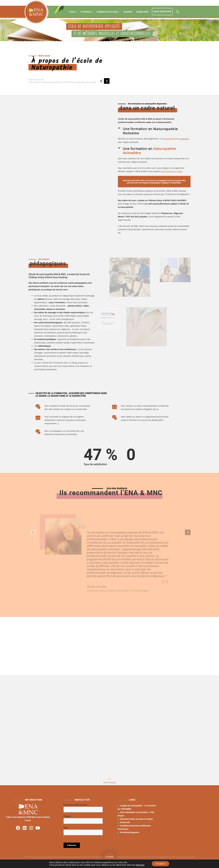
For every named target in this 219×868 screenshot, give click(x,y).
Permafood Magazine (130, 832)
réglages (140, 865)
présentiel (168, 139)
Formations (86, 12)
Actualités (128, 12)
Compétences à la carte (107, 12)
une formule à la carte (172, 171)
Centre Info (125, 822)
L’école (72, 12)
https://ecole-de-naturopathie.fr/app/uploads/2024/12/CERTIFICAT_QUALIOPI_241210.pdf (62, 81)
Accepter (160, 864)
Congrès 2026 (142, 12)
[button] (101, 81)
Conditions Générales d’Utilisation (136, 826)
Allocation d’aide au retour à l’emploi (137, 819)
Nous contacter (162, 12)
